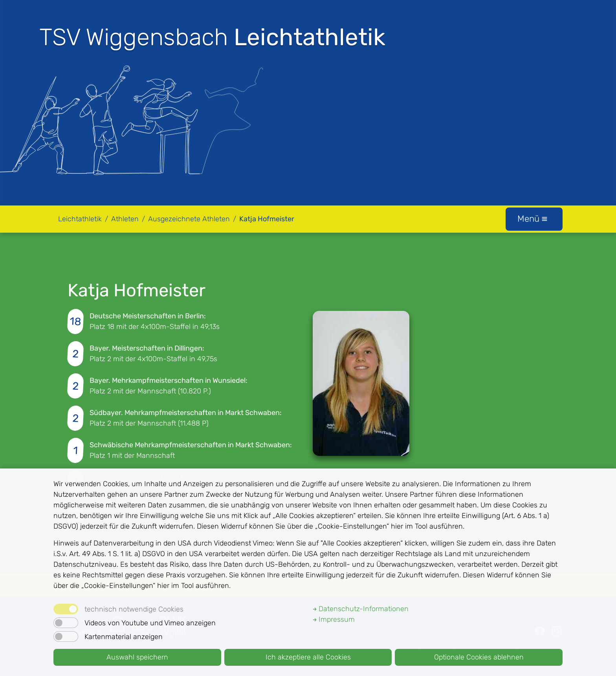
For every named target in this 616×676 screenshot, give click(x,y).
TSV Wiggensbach (212, 37)
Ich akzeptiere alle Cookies (308, 657)
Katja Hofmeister (267, 219)
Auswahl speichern (137, 657)
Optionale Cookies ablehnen (479, 657)
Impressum (334, 619)
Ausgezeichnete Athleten (189, 219)
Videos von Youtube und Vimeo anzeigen (150, 623)
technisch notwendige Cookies (134, 609)
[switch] (66, 623)
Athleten (125, 219)
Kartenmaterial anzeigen (124, 637)
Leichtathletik (80, 219)
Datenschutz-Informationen (361, 609)
